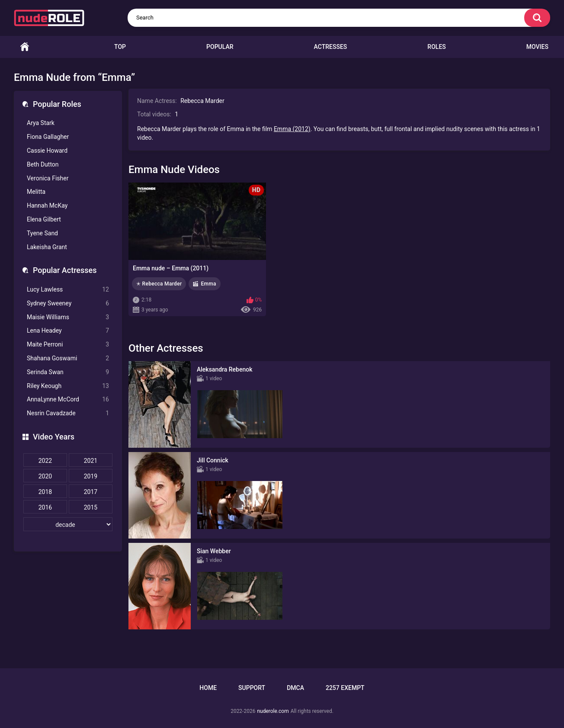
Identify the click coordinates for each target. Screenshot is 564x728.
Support (252, 688)
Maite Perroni (68, 345)
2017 (91, 492)
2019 (91, 476)
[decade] (68, 524)
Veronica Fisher (48, 178)
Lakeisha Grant (47, 247)
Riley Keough (68, 386)
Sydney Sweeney (68, 303)
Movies (537, 47)
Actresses (331, 47)
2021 (91, 461)
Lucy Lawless (68, 290)
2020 (45, 476)
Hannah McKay (47, 205)
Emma (208, 284)
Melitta (36, 192)
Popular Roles (57, 104)
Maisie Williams (68, 317)
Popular (220, 47)
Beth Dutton (43, 164)
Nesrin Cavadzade (68, 413)
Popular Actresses (65, 270)
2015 (91, 507)
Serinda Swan (68, 372)
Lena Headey (68, 331)
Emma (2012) (292, 129)
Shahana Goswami (68, 358)
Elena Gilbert (44, 219)
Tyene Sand (42, 233)
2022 (45, 461)
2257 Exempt (345, 688)
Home (25, 47)
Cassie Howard (47, 151)
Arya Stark (41, 123)
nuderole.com (273, 711)
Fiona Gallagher (48, 137)
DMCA (295, 688)
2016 (45, 507)
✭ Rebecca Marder (159, 284)
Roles (436, 47)
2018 (45, 492)
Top (120, 47)
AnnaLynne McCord (68, 399)
